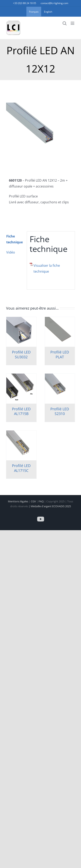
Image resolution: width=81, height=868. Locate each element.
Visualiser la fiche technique (47, 268)
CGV (34, 501)
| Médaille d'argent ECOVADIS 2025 (50, 506)
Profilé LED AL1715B (21, 411)
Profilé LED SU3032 (21, 354)
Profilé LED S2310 (60, 411)
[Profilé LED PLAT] (60, 332)
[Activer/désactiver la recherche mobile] (65, 23)
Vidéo (11, 252)
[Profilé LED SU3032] (21, 332)
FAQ (41, 501)
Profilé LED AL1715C (21, 468)
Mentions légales (18, 501)
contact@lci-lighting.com (54, 3)
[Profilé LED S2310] (60, 389)
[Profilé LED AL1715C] (21, 445)
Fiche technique (15, 239)
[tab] (15, 239)
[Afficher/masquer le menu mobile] (73, 23)
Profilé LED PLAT (60, 354)
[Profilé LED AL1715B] (21, 389)
